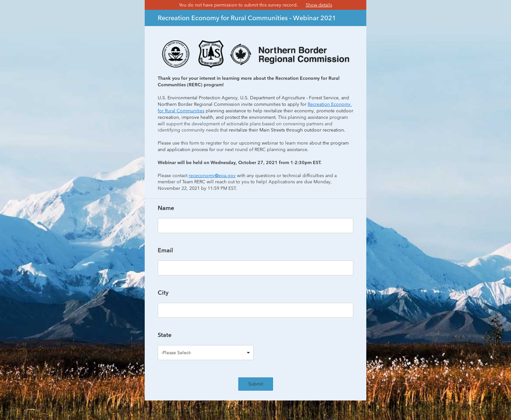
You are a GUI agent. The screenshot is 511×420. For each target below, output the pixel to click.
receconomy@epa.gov (212, 175)
